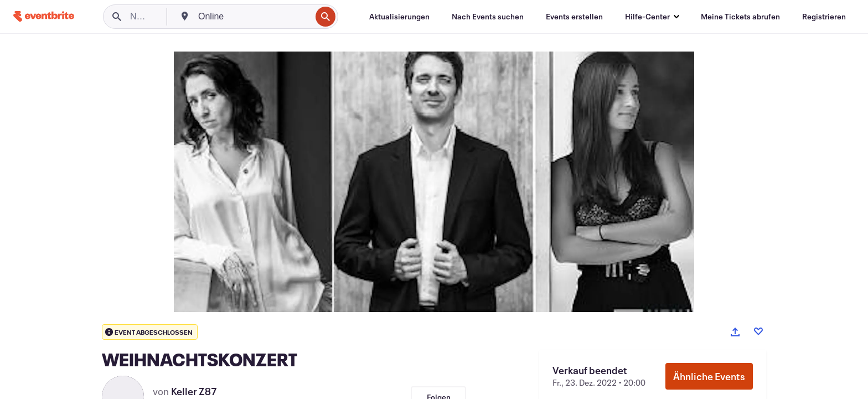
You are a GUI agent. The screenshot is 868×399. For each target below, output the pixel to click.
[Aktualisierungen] (399, 17)
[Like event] (758, 331)
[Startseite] (44, 16)
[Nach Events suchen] (488, 17)
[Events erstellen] (574, 17)
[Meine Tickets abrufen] (740, 17)
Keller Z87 (194, 391)
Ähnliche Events (709, 376)
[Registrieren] (824, 17)
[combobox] (254, 17)
